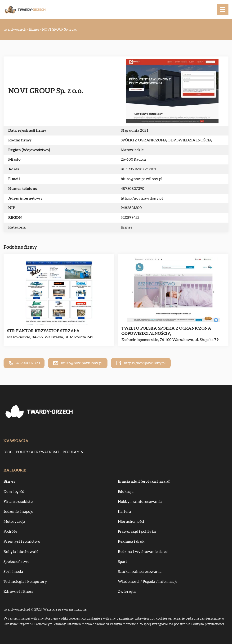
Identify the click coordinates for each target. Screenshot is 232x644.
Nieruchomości (131, 522)
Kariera (125, 512)
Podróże (10, 532)
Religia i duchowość (21, 552)
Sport (123, 562)
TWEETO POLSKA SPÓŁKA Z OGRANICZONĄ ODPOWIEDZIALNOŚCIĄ (166, 331)
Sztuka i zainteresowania (140, 572)
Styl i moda (13, 572)
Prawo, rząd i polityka (137, 532)
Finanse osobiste (18, 502)
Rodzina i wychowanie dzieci (143, 552)
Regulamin (73, 452)
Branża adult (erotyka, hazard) (144, 481)
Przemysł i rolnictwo (22, 541)
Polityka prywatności (38, 452)
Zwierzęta (127, 592)
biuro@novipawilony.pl (142, 179)
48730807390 (132, 189)
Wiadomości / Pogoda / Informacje (148, 582)
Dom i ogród (14, 492)
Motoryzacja (14, 522)
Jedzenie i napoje (18, 512)
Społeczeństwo (16, 562)
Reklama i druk (131, 541)
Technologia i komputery (25, 582)
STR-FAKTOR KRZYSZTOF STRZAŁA (43, 331)
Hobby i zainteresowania (140, 502)
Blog (8, 452)
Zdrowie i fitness (18, 592)
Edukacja (126, 492)
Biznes (127, 227)
